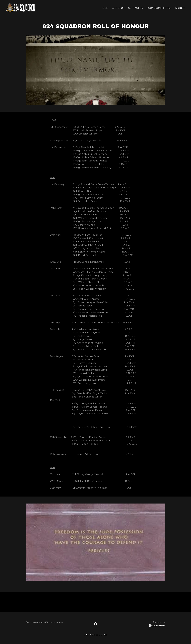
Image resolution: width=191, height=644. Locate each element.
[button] (180, 8)
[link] (21, 7)
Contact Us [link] (136, 8)
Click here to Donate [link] (95, 635)
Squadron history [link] (159, 8)
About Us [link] (118, 8)
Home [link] (105, 8)
